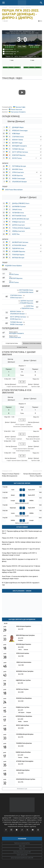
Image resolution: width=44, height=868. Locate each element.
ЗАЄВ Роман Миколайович (14, 190)
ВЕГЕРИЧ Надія (17, 143)
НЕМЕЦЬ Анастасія (18, 231)
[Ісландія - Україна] (22, 501)
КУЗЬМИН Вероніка (19, 251)
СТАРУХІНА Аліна (18, 137)
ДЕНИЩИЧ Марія (18, 127)
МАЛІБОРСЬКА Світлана (20, 242)
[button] (3, 3)
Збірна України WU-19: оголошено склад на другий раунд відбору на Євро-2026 (21, 571)
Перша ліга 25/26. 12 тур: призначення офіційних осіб (20, 538)
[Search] (41, 3)
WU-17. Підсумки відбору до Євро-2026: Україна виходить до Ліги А (22, 532)
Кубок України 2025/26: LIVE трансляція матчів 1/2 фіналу (21, 566)
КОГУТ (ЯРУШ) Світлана (20, 152)
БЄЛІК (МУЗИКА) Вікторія (21, 219)
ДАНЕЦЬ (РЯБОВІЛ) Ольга (21, 203)
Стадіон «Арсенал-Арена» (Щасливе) (16, 33)
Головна (4, 7)
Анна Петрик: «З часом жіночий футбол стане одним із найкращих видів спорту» (20, 577)
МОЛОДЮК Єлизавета (20, 146)
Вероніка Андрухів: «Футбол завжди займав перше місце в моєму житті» (21, 543)
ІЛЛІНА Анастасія (18, 172)
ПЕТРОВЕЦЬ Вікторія (19, 166)
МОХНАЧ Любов (17, 140)
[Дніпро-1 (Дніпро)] (34, 41)
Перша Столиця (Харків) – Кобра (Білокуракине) (11, 475)
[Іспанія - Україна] (22, 513)
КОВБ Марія (16, 134)
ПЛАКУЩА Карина (18, 255)
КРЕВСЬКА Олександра (20, 131)
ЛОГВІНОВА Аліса (18, 213)
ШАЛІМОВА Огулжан (19, 207)
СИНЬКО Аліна (17, 210)
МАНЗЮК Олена (17, 169)
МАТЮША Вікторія (18, 258)
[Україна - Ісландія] (22, 520)
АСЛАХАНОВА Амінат (19, 245)
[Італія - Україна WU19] (22, 489)
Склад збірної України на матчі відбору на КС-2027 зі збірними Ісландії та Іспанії (19, 554)
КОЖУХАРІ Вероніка (19, 155)
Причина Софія (20, 107)
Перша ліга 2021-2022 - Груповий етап (20, 31)
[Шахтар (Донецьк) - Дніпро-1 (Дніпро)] (22, 383)
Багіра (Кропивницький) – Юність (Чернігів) (33, 475)
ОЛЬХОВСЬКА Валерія (19, 182)
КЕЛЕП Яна (16, 234)
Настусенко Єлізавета (18, 112)
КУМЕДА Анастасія (18, 222)
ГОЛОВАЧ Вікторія (18, 149)
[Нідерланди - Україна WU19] (22, 507)
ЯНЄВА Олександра (19, 179)
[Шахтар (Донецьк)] (10, 41)
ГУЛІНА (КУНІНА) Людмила (21, 228)
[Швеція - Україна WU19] (22, 494)
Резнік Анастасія (16, 110)
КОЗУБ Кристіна (17, 175)
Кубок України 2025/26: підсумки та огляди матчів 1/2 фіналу (20, 560)
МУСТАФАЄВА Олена (19, 216)
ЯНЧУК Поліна (17, 158)
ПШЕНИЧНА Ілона (18, 248)
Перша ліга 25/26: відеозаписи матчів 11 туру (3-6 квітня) (21, 549)
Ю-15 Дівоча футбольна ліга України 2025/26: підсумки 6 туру (21, 584)
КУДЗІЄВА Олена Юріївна (13, 266)
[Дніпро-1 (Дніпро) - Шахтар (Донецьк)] (22, 423)
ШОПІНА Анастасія (19, 225)
